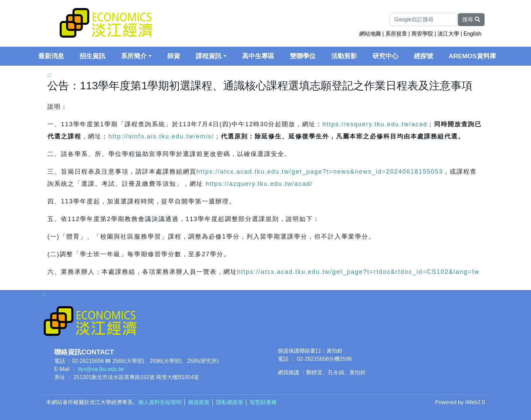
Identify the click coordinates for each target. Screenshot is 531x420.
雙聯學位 (303, 56)
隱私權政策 (230, 402)
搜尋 (471, 19)
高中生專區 (258, 56)
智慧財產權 (263, 402)
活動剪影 (344, 56)
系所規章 (396, 34)
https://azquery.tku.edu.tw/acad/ (259, 184)
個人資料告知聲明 (160, 402)
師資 (174, 56)
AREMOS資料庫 (472, 56)
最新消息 (51, 56)
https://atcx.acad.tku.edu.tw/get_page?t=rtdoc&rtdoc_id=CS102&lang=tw (358, 272)
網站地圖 (370, 34)
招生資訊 (92, 56)
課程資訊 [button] (209, 56)
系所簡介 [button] (134, 56)
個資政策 (199, 402)
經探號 (423, 56)
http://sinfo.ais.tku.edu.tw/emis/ (161, 136)
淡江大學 (448, 34)
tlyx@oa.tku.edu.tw (101, 369)
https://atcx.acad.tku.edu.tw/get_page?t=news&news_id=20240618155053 (320, 172)
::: (50, 75)
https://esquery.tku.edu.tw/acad (375, 124)
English (472, 34)
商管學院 (422, 34)
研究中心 (385, 56)
